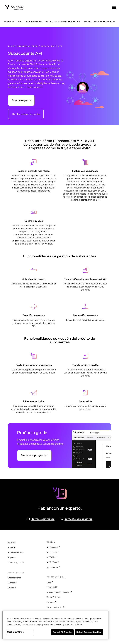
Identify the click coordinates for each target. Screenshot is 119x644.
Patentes (51, 602)
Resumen (9, 21)
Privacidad (51, 587)
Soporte (11, 558)
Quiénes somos (14, 578)
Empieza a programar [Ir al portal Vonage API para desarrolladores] (34, 455)
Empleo (11, 588)
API (20, 21)
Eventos (11, 583)
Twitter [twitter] (53, 557)
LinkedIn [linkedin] (53, 552)
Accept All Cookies (62, 632)
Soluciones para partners (101, 21)
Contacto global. (15, 563)
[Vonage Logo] (14, 8)
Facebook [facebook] (54, 547)
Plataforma (34, 21)
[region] (56, 625)
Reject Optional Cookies (89, 632)
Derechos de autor (55, 607)
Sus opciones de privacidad (58, 592)
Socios (11, 548)
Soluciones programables (63, 21)
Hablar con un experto (26, 114)
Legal (49, 582)
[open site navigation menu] (114, 7)
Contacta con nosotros (78, 519)
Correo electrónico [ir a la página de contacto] (43, 519)
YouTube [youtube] (53, 562)
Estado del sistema (16, 553)
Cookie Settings (53, 597)
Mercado (12, 543)
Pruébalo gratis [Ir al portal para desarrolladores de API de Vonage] (21, 100)
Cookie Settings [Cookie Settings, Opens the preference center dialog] (15, 632)
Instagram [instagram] (54, 567)
